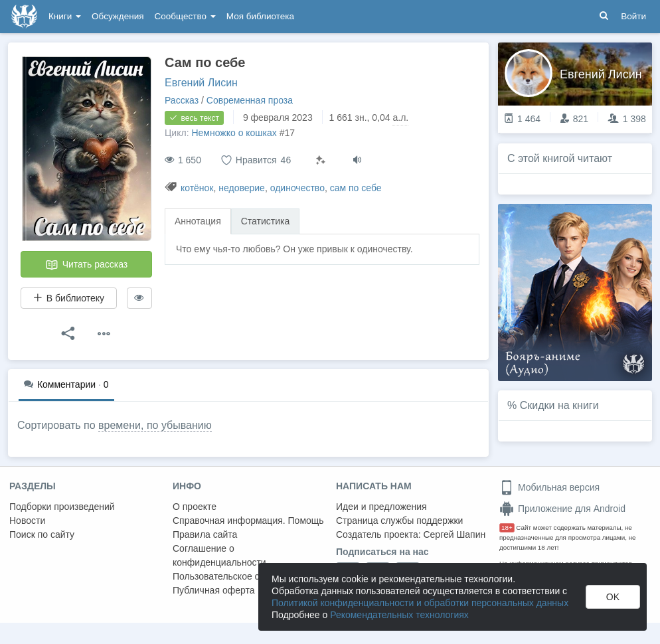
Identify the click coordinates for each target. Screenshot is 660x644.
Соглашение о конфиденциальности (219, 555)
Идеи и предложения (381, 507)
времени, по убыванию (155, 425)
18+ (507, 527)
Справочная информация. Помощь (248, 521)
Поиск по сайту (42, 534)
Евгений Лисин (201, 83)
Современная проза (250, 100)
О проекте (195, 507)
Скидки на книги (559, 405)
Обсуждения (118, 16)
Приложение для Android (562, 509)
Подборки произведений (62, 507)
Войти (633, 16)
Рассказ (182, 100)
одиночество (297, 188)
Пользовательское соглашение (240, 576)
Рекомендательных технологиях (399, 615)
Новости (27, 521)
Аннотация (198, 221)
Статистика (266, 221)
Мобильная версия (549, 487)
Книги (65, 16)
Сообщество (185, 16)
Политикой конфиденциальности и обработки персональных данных (420, 603)
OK (613, 597)
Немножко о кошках (234, 133)
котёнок (197, 188)
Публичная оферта (214, 590)
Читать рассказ (86, 265)
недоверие (242, 188)
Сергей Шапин (454, 534)
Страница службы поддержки (399, 521)
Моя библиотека (260, 16)
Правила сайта (205, 534)
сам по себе (356, 188)
